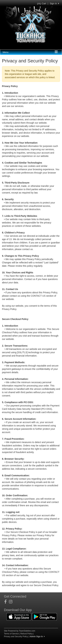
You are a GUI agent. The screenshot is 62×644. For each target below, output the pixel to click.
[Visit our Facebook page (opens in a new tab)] (7, 602)
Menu (6, 52)
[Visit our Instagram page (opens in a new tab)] (12, 602)
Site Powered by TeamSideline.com (20, 631)
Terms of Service (11, 634)
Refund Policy (26, 634)
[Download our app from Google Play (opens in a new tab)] (44, 617)
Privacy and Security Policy (16, 637)
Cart (42, 3)
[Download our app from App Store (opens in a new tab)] (19, 617)
